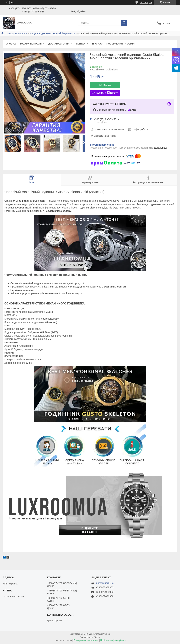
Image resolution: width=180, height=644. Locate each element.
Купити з (107, 93)
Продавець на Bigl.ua (90, 638)
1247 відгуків (146, 2)
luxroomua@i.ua (105, 583)
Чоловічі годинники (64, 33)
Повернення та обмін (120, 44)
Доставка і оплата (60, 44)
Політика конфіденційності (113, 641)
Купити (107, 85)
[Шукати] (124, 23)
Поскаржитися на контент (86, 641)
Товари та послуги (17, 33)
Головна (10, 44)
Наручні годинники (40, 33)
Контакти (82, 44)
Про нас (97, 44)
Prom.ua (106, 634)
